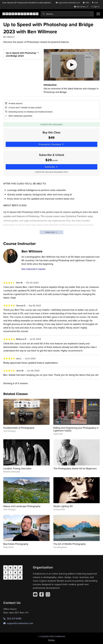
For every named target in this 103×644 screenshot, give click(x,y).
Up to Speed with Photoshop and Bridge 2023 (21, 54)
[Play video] (72, 65)
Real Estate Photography (16, 544)
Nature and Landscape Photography (22, 506)
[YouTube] (35, 594)
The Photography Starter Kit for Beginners (75, 468)
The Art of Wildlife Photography (70, 544)
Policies (51, 640)
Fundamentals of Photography (19, 428)
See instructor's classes (33, 269)
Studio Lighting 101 (63, 506)
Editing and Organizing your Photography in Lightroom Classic (76, 429)
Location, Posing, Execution (17, 468)
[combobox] (67, 14)
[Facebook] (42, 594)
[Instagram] (48, 594)
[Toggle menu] (98, 14)
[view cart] (96, 3)
